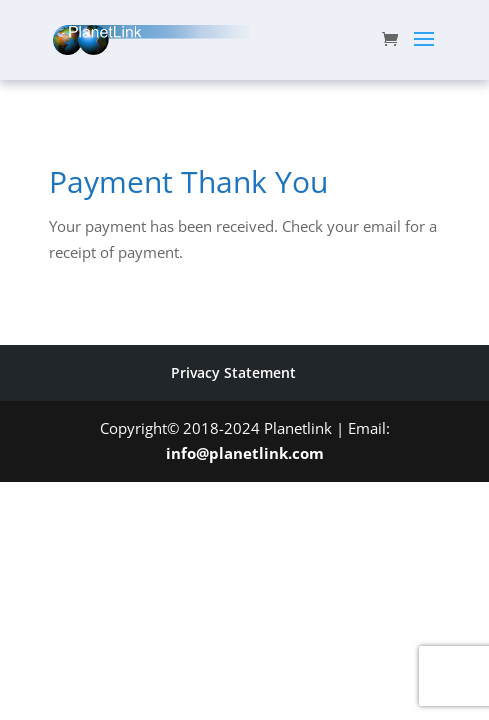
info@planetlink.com (245, 453)
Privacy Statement (233, 372)
